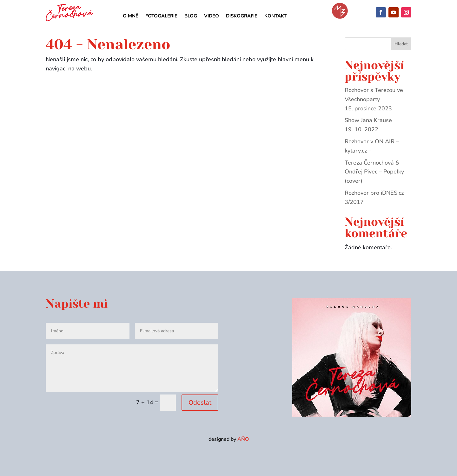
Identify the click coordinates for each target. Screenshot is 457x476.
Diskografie (242, 16)
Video (212, 16)
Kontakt (275, 16)
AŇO (243, 446)
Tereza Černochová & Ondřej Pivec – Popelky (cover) (374, 177)
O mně (131, 16)
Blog (191, 16)
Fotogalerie (161, 16)
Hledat (401, 49)
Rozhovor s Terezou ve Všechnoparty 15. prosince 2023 (374, 105)
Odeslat (200, 408)
